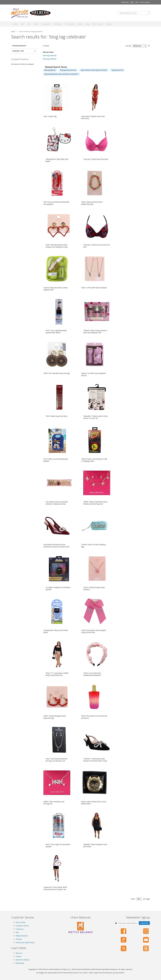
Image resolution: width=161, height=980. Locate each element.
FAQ (137, 2)
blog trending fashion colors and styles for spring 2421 (61, 76)
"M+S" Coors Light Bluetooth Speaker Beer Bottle (56, 334)
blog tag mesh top (117, 72)
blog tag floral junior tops (68, 72)
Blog (132, 2)
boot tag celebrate (50, 61)
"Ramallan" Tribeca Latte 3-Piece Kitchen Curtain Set (95, 419)
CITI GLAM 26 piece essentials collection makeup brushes (57, 505)
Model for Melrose (23, 960)
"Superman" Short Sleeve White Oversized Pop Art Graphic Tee (55, 891)
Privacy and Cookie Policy (25, 942)
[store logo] (31, 15)
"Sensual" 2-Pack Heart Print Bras (96, 161)
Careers (19, 956)
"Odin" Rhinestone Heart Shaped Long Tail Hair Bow (94, 634)
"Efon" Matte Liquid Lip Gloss (56, 418)
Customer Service (22, 926)
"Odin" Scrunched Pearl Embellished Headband (92, 676)
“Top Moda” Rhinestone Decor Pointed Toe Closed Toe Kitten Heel (56, 548)
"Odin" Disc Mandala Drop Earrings (57, 376)
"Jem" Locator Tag (50, 119)
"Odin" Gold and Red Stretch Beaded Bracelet (92, 205)
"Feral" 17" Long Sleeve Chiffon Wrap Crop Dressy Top (57, 676)
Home (13, 34)
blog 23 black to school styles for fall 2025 (94, 72)
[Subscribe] (144, 923)
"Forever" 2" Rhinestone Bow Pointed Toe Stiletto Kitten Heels (95, 762)
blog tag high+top (50, 72)
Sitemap (19, 939)
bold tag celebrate (50, 58)
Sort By (128, 48)
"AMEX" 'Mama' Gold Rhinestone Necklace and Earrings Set (95, 505)
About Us (19, 953)
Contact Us (20, 929)
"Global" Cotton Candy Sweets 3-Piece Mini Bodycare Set (95, 334)
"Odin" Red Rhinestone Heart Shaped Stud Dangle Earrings (57, 248)
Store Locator (145, 2)
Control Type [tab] (18, 53)
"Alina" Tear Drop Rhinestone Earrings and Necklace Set (56, 762)
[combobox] (134, 15)
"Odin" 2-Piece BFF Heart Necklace (94, 290)
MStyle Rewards (22, 936)
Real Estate (20, 963)
